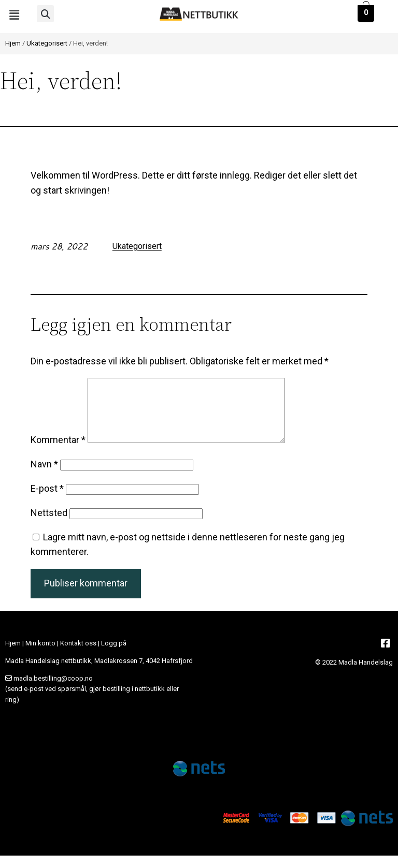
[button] (14, 15)
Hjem (13, 43)
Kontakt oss (78, 656)
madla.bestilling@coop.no (53, 691)
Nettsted (49, 525)
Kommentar (58, 452)
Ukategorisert (47, 43)
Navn (44, 476)
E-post (47, 501)
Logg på (114, 656)
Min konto (40, 656)
